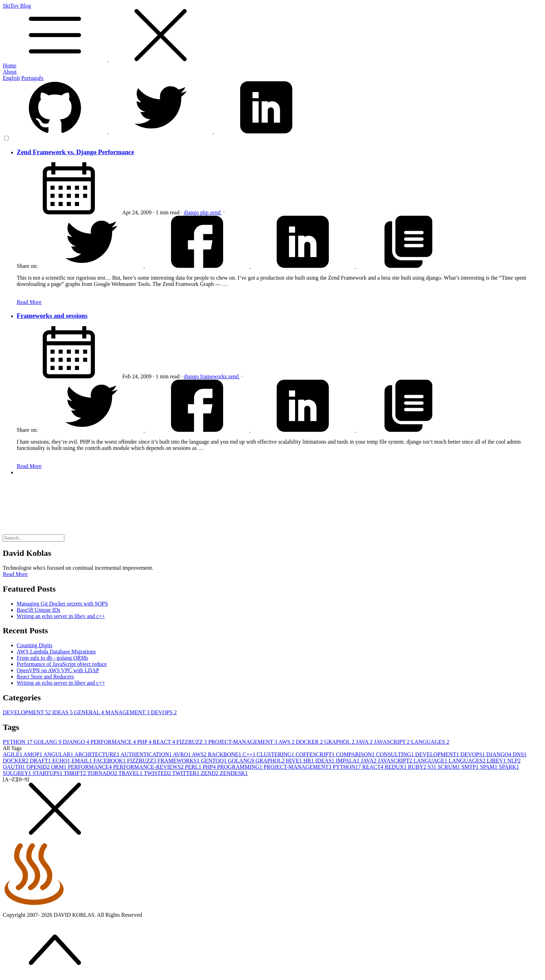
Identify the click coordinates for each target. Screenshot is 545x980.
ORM (59, 767)
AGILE (13, 754)
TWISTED (158, 773)
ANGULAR (59, 754)
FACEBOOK (110, 761)
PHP (145, 742)
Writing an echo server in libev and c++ (61, 616)
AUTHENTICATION (147, 754)
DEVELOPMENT (27, 712)
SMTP (471, 767)
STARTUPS (48, 773)
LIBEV (497, 761)
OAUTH (15, 767)
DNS (520, 754)
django (192, 212)
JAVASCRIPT (393, 742)
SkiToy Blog (272, 33)
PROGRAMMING (241, 767)
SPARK (509, 767)
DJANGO (76, 742)
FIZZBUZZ (193, 742)
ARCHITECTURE (97, 754)
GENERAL (90, 712)
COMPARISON (356, 754)
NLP (514, 761)
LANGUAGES (430, 742)
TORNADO (103, 773)
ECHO (62, 761)
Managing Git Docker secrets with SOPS (62, 604)
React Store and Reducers (45, 677)
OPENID (39, 767)
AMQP (33, 754)
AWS (287, 742)
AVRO (182, 754)
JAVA (365, 742)
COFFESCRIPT (316, 754)
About (10, 72)
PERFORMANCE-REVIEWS (149, 767)
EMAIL (83, 761)
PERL (194, 767)
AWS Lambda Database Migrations (56, 652)
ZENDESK (234, 773)
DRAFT (41, 761)
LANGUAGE (431, 761)
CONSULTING (396, 754)
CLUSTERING (276, 754)
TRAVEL (131, 773)
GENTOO (214, 761)
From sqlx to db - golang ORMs (52, 658)
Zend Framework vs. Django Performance (75, 152)
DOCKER (310, 742)
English (11, 78)
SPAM (489, 767)
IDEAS (63, 712)
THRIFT (75, 773)
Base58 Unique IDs (38, 610)
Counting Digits (35, 645)
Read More (29, 302)
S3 (433, 767)
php (205, 212)
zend (216, 212)
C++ (250, 754)
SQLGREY (18, 773)
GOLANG (48, 742)
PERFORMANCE (114, 742)
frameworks (214, 376)
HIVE (295, 761)
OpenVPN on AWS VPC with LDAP (58, 670)
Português (32, 78)
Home (10, 65)
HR (309, 761)
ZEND (210, 773)
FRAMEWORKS (179, 761)
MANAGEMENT (128, 712)
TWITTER (186, 773)
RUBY (418, 767)
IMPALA (348, 761)
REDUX (396, 767)
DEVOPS (164, 712)
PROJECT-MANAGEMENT (243, 742)
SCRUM (449, 767)
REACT (164, 742)
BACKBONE (225, 754)
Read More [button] (15, 574)
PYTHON (18, 742)
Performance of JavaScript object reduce (62, 664)
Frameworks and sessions (52, 316)
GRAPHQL (340, 742)
